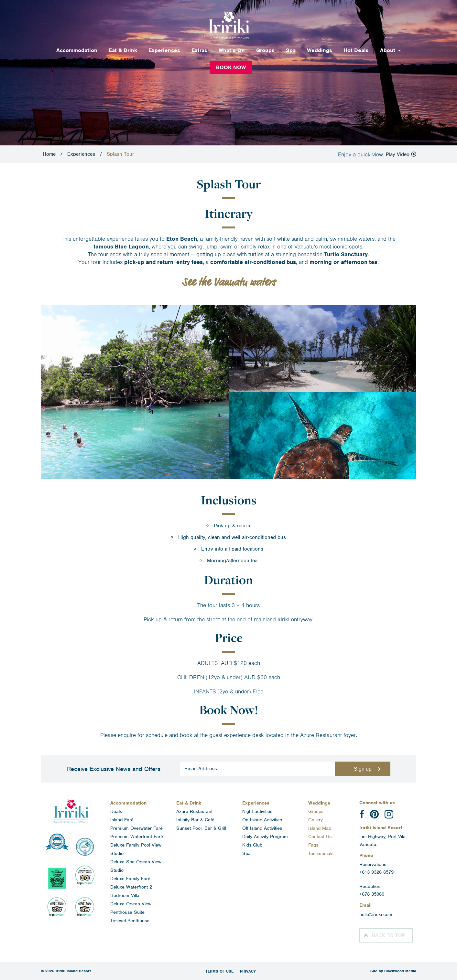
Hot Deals (356, 50)
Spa (291, 50)
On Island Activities (262, 820)
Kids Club (252, 845)
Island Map (320, 828)
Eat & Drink (123, 50)
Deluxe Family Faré (130, 879)
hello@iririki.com (376, 914)
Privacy (248, 971)
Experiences (164, 50)
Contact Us (320, 837)
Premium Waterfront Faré (137, 837)
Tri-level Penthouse (130, 921)
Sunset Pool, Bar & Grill (201, 828)
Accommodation (77, 50)
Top (388, 935)
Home (49, 154)
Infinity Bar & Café (195, 820)
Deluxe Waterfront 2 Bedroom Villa (131, 891)
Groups (265, 50)
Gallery (316, 820)
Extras (199, 50)
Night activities (257, 811)
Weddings (320, 50)
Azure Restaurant (194, 811)
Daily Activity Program (265, 837)
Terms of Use (219, 971)
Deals (116, 811)
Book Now (231, 67)
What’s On (232, 50)
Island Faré (122, 820)
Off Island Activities (262, 828)
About (388, 50)
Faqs (313, 845)
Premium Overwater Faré (136, 828)
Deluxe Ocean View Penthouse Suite (131, 908)
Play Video (401, 154)
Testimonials (321, 853)
